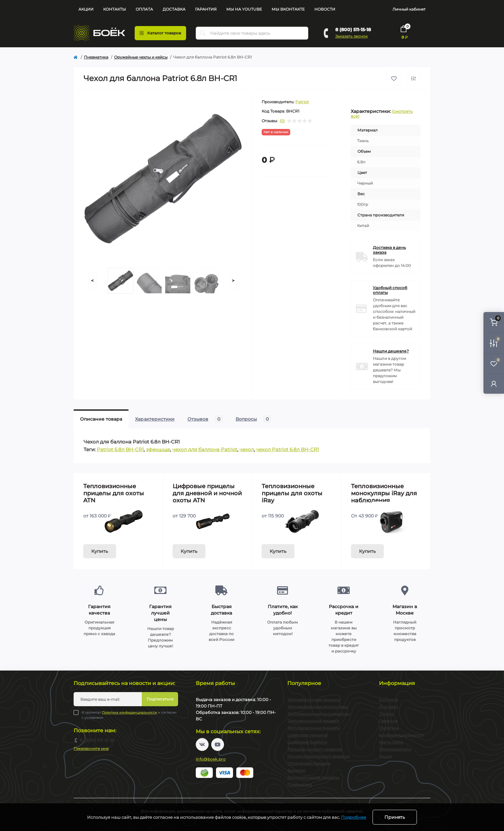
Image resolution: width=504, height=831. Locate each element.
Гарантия (206, 9)
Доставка (174, 9)
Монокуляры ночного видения (319, 756)
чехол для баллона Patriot (205, 449)
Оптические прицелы (309, 763)
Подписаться (160, 699)
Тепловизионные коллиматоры (319, 714)
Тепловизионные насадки (313, 721)
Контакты (115, 9)
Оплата (144, 9)
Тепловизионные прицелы (314, 700)
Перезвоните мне (91, 749)
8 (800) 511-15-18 (353, 30)
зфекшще (158, 449)
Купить (100, 551)
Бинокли (296, 770)
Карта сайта (391, 742)
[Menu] (160, 33)
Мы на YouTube (244, 9)
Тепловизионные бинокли (314, 728)
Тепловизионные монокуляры (318, 707)
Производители (395, 749)
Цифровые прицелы (307, 735)
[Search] (203, 33)
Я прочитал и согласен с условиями (129, 715)
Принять (395, 817)
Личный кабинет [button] (409, 9)
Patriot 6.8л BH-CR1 (120, 449)
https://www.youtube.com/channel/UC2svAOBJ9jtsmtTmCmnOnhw (218, 744)
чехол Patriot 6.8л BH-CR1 (288, 449)
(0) (282, 121)
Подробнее (354, 817)
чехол (247, 449)
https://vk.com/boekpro (202, 744)
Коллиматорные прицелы (313, 777)
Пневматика (96, 57)
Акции (86, 9)
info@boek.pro (211, 759)
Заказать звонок (351, 36)
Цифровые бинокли (307, 742)
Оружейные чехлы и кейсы (141, 57)
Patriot (302, 102)
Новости (325, 9)
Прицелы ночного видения (315, 749)
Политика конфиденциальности (129, 712)
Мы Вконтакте (288, 9)
